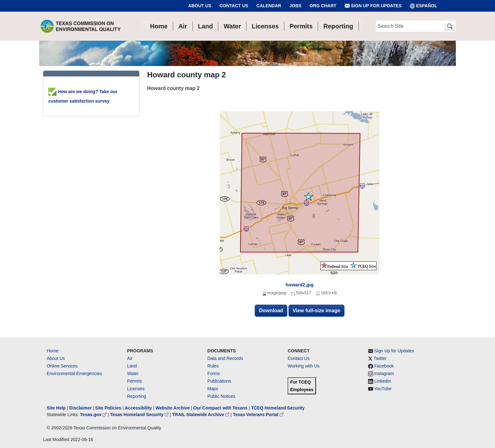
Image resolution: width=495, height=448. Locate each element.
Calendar (269, 6)
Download (271, 311)
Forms (214, 373)
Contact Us (234, 6)
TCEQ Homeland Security (278, 408)
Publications (219, 381)
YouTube (383, 389)
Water (133, 373)
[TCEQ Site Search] (450, 26)
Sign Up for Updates (373, 6)
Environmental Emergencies (74, 373)
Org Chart (323, 6)
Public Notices (221, 396)
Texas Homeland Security (140, 415)
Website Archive (173, 408)
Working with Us (304, 366)
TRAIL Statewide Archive (201, 415)
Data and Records (225, 358)
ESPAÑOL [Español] (423, 6)
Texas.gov (94, 415)
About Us (200, 6)
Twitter (380, 358)
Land (132, 366)
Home (53, 351)
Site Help (56, 408)
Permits (134, 381)
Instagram (384, 373)
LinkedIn (383, 381)
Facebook (384, 366)
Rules (213, 366)
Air (130, 358)
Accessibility (139, 408)
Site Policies (108, 408)
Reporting (137, 396)
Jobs (295, 6)
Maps (213, 389)
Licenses (136, 389)
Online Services (62, 366)
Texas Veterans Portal (258, 415)
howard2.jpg (300, 285)
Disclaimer (80, 408)
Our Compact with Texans (220, 408)
